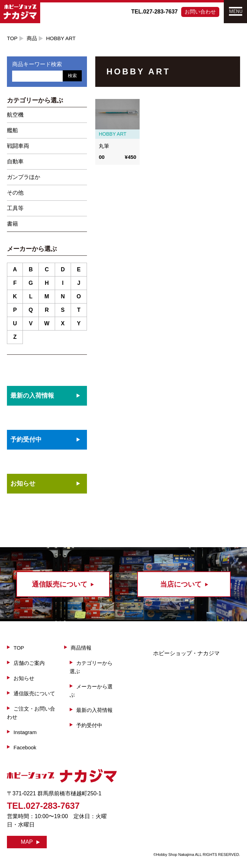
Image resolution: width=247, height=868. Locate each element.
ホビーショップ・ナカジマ (186, 653)
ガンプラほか (24, 177)
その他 (15, 193)
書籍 (12, 224)
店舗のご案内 (29, 663)
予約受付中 (89, 725)
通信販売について (34, 693)
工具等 (15, 208)
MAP (27, 842)
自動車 (15, 161)
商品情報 (81, 648)
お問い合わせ (200, 12)
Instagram (25, 732)
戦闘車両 (18, 146)
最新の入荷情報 (94, 710)
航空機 (15, 115)
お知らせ (23, 483)
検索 (72, 76)
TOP (12, 38)
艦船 (12, 130)
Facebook (25, 747)
